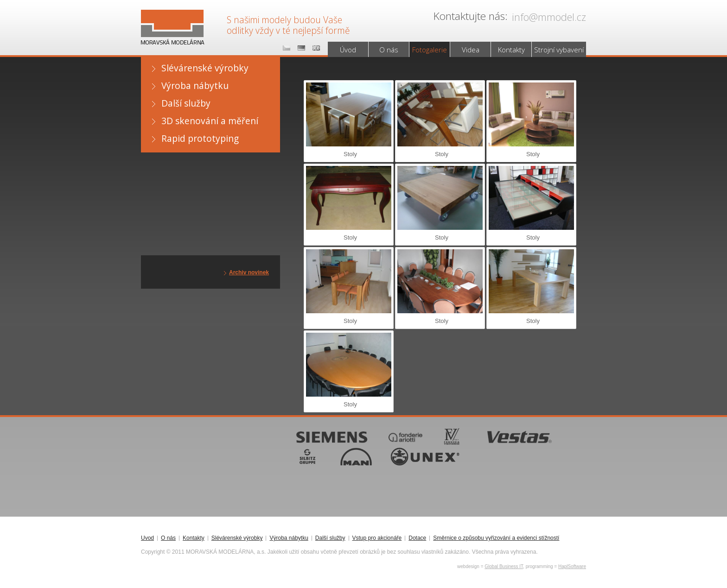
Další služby (186, 103)
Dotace (417, 538)
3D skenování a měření (210, 121)
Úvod (348, 50)
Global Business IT (504, 566)
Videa (471, 50)
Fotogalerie (430, 50)
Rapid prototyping (200, 138)
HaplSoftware (572, 566)
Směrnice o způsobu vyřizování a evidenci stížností (496, 538)
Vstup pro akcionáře (377, 538)
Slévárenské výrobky (205, 68)
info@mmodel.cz (549, 17)
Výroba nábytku (195, 85)
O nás (389, 50)
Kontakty (511, 50)
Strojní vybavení (559, 50)
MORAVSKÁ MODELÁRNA (171, 19)
